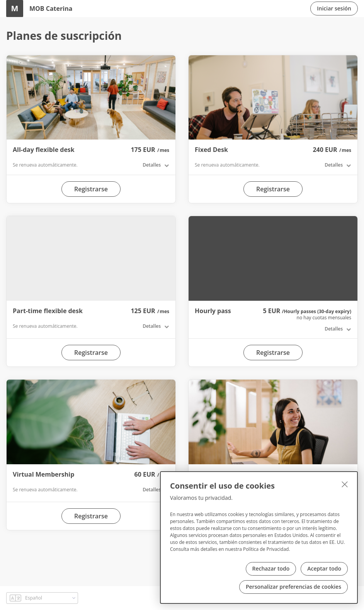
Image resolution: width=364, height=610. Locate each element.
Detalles (152, 165)
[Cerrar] (345, 484)
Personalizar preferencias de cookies (293, 587)
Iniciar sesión (334, 8)
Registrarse (91, 189)
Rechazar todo (271, 568)
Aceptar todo (324, 568)
